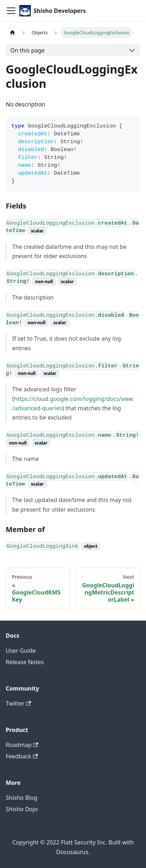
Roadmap (22, 745)
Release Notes (25, 662)
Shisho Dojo (22, 809)
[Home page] (13, 33)
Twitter (18, 703)
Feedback (22, 756)
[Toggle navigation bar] (11, 11)
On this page (28, 50)
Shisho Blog (21, 798)
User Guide (21, 651)
